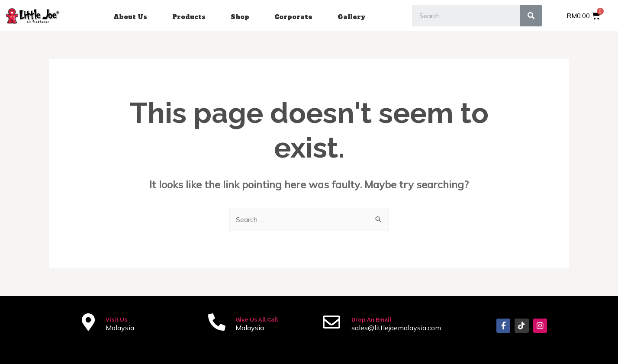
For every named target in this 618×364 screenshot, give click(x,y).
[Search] (531, 16)
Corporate (293, 17)
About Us (130, 17)
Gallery (351, 17)
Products (189, 17)
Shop (240, 17)
